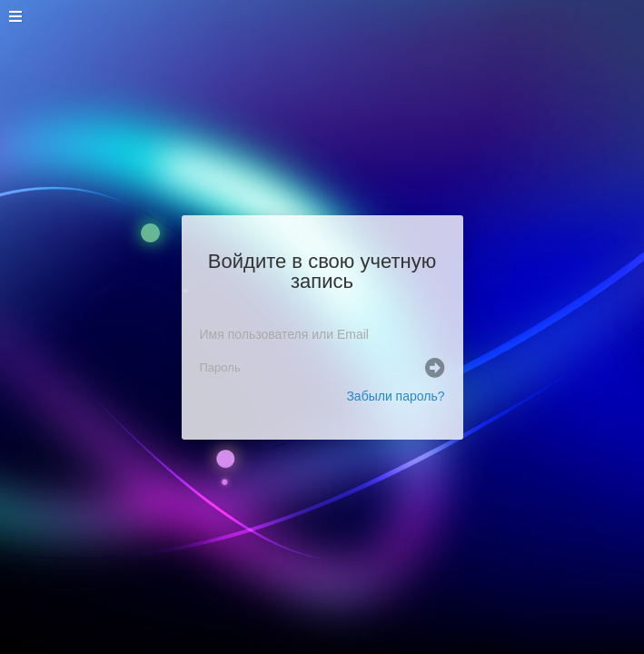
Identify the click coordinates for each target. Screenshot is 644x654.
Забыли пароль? (395, 396)
